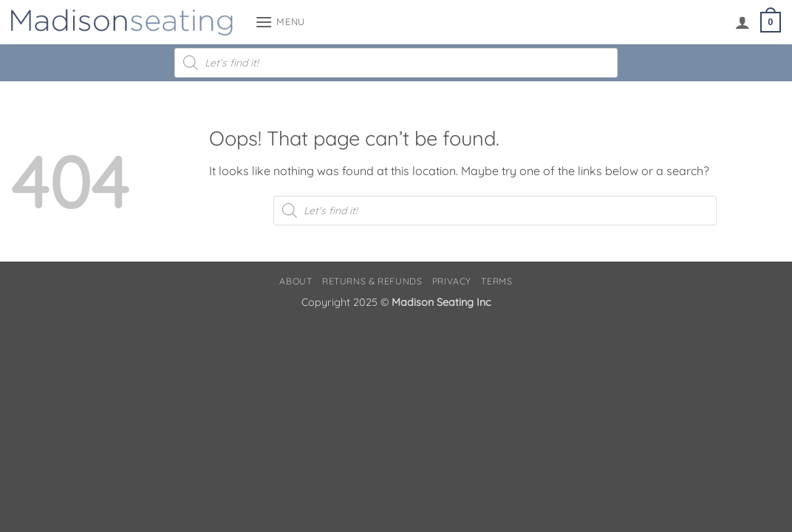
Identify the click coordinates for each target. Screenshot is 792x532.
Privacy (452, 281)
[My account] (742, 22)
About (296, 281)
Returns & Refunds (372, 281)
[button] (280, 22)
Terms (496, 281)
